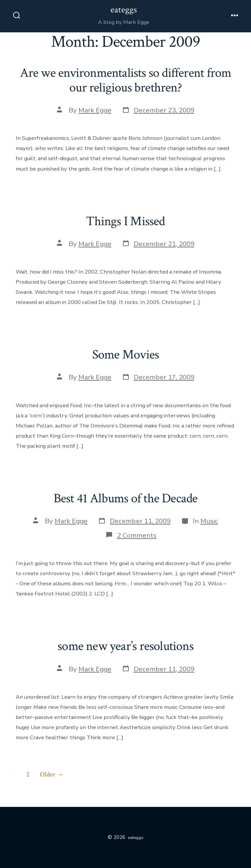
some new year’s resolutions (125, 646)
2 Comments (137, 535)
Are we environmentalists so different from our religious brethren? (126, 80)
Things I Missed (125, 221)
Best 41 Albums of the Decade (126, 498)
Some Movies (125, 355)
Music (209, 521)
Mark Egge (95, 110)
